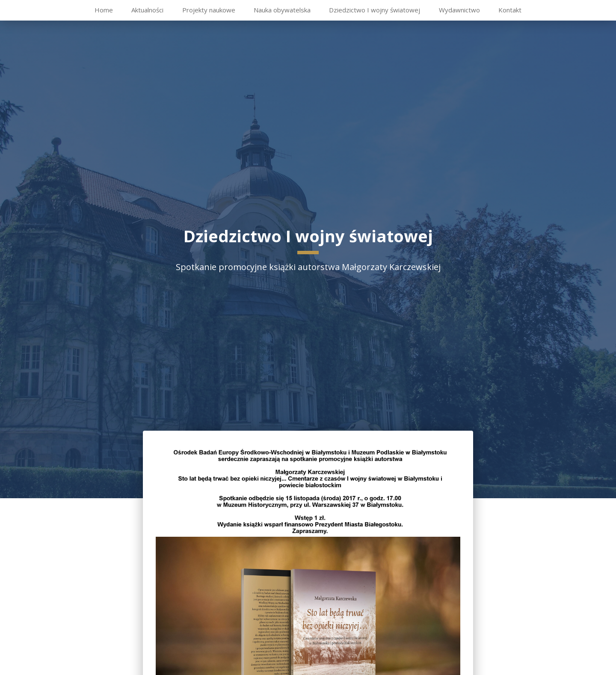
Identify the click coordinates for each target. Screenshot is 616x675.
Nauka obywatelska (282, 10)
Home (104, 10)
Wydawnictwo (459, 10)
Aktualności (147, 10)
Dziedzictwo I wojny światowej (375, 10)
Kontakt (510, 10)
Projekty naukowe (209, 10)
